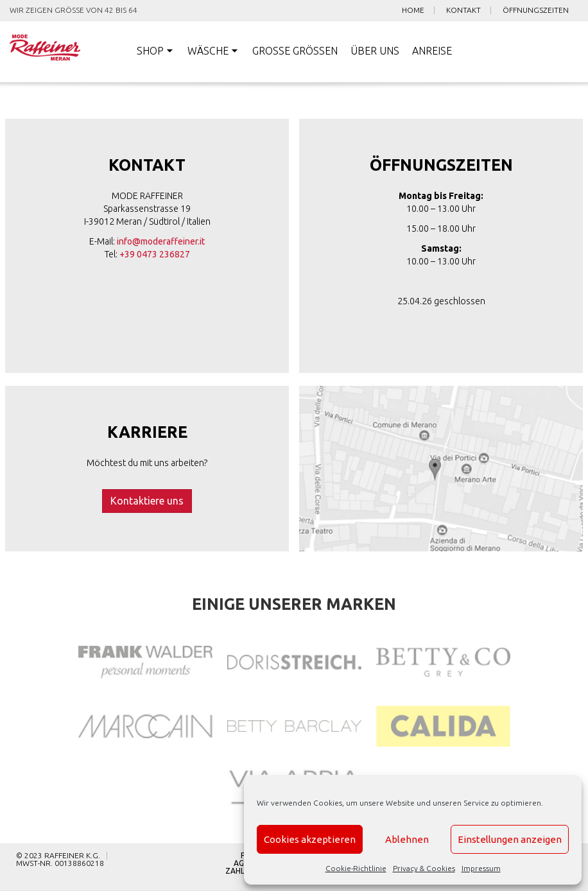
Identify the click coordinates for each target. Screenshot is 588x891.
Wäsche (208, 51)
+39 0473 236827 (155, 254)
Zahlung (243, 871)
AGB (241, 863)
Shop (150, 51)
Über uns (375, 51)
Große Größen (295, 51)
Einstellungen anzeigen (510, 839)
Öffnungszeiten (536, 10)
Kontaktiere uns (147, 501)
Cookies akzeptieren (310, 839)
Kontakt (463, 10)
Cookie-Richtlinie (356, 868)
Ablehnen (407, 839)
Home (413, 10)
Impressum (481, 868)
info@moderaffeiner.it (161, 241)
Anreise (432, 51)
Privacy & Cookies (424, 868)
